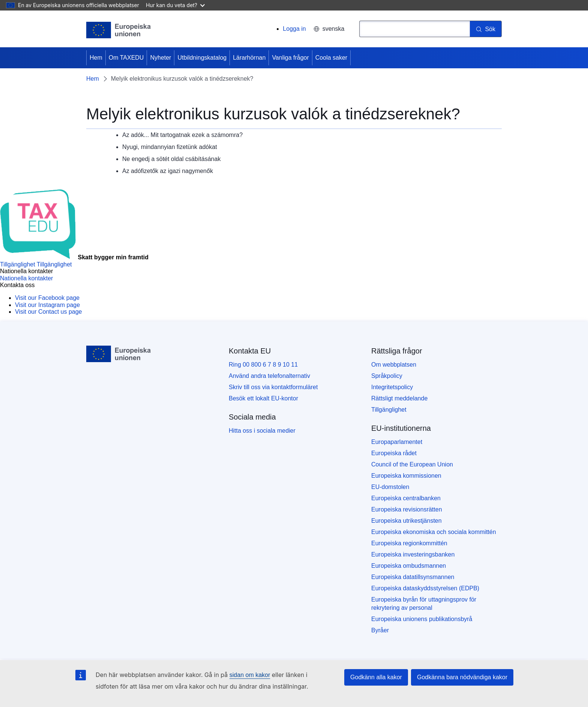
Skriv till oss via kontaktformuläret (273, 387)
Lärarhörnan (249, 58)
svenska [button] (329, 29)
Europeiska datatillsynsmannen (413, 577)
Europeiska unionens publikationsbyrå (422, 619)
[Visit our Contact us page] (48, 312)
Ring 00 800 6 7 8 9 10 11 (263, 365)
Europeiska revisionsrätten (407, 509)
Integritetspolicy (392, 387)
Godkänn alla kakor (376, 677)
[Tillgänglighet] (36, 264)
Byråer (380, 630)
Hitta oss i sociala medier (262, 431)
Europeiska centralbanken (406, 498)
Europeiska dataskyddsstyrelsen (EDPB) (425, 588)
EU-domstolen (390, 487)
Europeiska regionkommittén (409, 543)
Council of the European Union (412, 464)
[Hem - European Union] (119, 30)
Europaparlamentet (397, 442)
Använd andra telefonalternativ (269, 376)
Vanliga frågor (290, 58)
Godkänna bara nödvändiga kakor (462, 677)
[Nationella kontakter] (26, 278)
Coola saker (331, 58)
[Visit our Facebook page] (47, 298)
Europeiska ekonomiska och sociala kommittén (434, 532)
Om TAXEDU (126, 58)
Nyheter (160, 58)
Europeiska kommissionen (406, 476)
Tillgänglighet (389, 410)
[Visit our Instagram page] (47, 305)
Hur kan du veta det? (175, 5)
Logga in (294, 29)
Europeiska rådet (394, 453)
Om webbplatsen (394, 365)
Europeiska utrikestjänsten (406, 521)
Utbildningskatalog (202, 58)
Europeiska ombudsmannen (409, 566)
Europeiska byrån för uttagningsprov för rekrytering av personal (424, 604)
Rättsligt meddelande (399, 398)
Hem (96, 58)
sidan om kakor (250, 675)
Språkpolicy (387, 376)
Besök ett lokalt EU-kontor (263, 398)
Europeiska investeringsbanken (413, 554)
